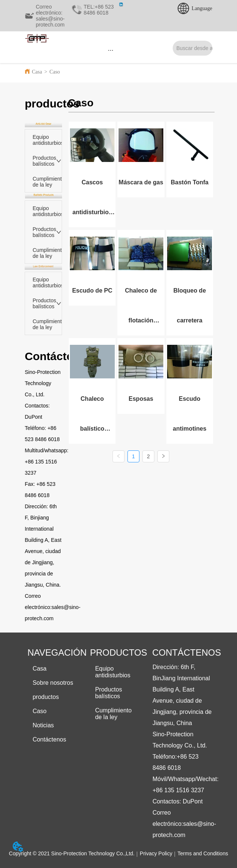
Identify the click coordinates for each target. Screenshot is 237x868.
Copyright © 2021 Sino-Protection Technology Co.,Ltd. (72, 853)
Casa (37, 72)
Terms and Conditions (203, 853)
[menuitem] (111, 50)
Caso (55, 72)
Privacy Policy (156, 853)
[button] (111, 50)
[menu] (111, 50)
